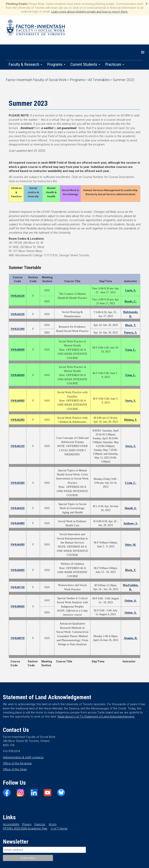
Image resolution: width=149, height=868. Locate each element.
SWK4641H (18, 508)
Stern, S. (131, 401)
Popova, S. (130, 332)
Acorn (53, 824)
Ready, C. (131, 301)
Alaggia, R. (130, 638)
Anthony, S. (131, 523)
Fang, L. (131, 350)
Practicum (115, 64)
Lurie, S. (130, 290)
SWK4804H (18, 606)
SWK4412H (18, 296)
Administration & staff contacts (23, 757)
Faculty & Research (25, 64)
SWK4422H (18, 314)
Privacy (27, 824)
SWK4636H (18, 483)
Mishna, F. (130, 420)
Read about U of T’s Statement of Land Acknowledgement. (96, 717)
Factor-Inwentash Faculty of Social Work (36, 28)
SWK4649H (18, 545)
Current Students (85, 64)
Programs (56, 64)
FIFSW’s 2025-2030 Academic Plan (25, 829)
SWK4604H (18, 350)
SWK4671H (18, 587)
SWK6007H (18, 638)
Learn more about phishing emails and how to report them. (90, 12)
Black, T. (131, 325)
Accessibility (11, 824)
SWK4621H (18, 446)
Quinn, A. (131, 601)
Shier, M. (131, 545)
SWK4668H (18, 570)
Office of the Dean (15, 769)
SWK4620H (18, 420)
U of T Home (59, 829)
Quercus (40, 824)
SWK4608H (18, 401)
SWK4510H (18, 329)
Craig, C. (131, 483)
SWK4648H (18, 523)
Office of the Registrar (17, 763)
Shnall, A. (131, 508)
